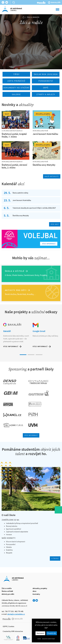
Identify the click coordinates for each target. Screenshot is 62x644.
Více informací (11, 346)
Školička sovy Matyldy (21, 216)
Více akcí (55, 224)
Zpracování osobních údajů (48, 639)
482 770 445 (19, 611)
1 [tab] (23, 355)
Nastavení (40, 633)
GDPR (5, 626)
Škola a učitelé (15, 271)
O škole (8, 275)
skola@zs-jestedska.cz (16, 614)
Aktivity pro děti (16, 290)
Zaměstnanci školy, (31, 275)
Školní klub (22, 294)
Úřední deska (17, 275)
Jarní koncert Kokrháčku (22, 200)
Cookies (39, 639)
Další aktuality (52, 176)
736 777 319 (9, 611)
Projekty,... (44, 275)
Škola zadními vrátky (20, 193)
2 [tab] (31, 355)
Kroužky (30, 294)
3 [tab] (39, 355)
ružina (14, 294)
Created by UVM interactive (13, 631)
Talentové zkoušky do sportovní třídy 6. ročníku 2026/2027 (34, 208)
